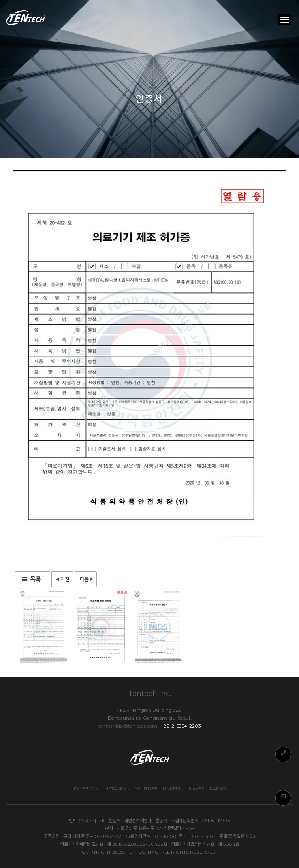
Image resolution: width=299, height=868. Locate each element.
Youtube (147, 789)
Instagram (117, 789)
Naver (197, 789)
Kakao (218, 789)
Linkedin (173, 789)
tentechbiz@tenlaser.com (128, 726)
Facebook (86, 789)
